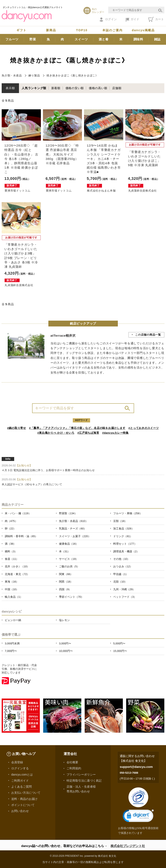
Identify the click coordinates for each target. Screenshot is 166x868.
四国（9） (65, 589)
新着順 (56, 88)
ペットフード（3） (125, 597)
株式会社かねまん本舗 (101, 191)
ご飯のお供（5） (69, 566)
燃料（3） (11, 551)
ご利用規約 (74, 768)
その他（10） (121, 559)
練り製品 (34, 75)
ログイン (108, 20)
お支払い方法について (26, 793)
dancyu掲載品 (143, 30)
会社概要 (72, 762)
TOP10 (82, 30)
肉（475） (11, 521)
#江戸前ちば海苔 (88, 433)
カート (156, 19)
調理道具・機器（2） (126, 551)
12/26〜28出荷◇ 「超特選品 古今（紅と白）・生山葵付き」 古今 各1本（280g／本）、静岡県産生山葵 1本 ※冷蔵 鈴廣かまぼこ (21, 159)
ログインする (20, 768)
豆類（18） (120, 521)
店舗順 (117, 88)
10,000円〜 (66, 651)
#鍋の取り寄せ (17, 428)
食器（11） (12, 559)
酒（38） (10, 544)
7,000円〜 (11, 651)
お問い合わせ (20, 811)
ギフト (21, 30)
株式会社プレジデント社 (128, 846)
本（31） (65, 551)
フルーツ (12, 39)
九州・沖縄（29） (124, 589)
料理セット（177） (125, 544)
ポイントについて (23, 805)
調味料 (138, 39)
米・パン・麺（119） (18, 513)
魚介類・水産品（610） (74, 521)
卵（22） (10, 529)
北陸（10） (120, 582)
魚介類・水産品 (12, 75)
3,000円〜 (65, 643)
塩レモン (64, 620)
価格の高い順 (98, 88)
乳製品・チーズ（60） (73, 529)
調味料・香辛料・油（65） (21, 536)
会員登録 (17, 762)
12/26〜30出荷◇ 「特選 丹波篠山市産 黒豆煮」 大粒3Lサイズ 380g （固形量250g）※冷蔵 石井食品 (62, 154)
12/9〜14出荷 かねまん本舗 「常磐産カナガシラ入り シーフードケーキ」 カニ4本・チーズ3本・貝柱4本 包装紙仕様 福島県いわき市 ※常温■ (104, 159)
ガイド (133, 20)
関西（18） (66, 582)
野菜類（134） (68, 513)
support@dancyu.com (136, 767)
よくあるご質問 (21, 787)
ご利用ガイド (20, 781)
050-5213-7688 (129, 773)
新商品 (51, 30)
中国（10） (12, 589)
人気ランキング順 (34, 88)
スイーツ (81, 39)
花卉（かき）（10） (17, 566)
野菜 (33, 39)
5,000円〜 (119, 643)
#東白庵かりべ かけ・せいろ (56, 433)
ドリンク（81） (123, 536)
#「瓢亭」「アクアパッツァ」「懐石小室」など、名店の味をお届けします (77, 428)
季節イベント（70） (71, 597)
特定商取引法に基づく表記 (84, 781)
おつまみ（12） (123, 566)
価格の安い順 (75, 88)
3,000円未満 (12, 643)
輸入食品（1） (14, 597)
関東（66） (66, 574)
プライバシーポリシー (81, 775)
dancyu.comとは (22, 775)
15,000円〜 (120, 651)
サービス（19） (69, 559)
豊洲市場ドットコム (18, 191)
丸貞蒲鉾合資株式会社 (143, 191)
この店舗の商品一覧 (148, 335)
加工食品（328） (124, 529)
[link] (138, 817)
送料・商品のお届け (24, 799)
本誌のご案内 (113, 30)
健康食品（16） (69, 544)
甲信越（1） (121, 574)
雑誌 (157, 39)
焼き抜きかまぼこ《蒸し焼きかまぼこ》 (72, 75)
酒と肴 (104, 39)
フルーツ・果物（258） (128, 513)
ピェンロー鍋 (13, 620)
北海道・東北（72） (17, 574)
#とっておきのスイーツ (144, 428)
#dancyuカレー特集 (115, 433)
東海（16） (12, 582)
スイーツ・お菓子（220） (75, 536)
